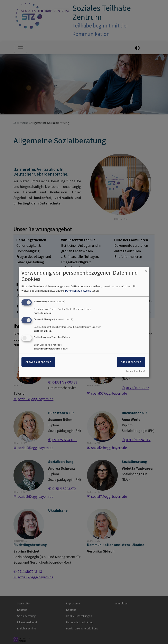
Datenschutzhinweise (78, 291)
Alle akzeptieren (131, 362)
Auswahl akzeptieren (38, 362)
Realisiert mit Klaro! (136, 371)
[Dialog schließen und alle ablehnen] (146, 269)
